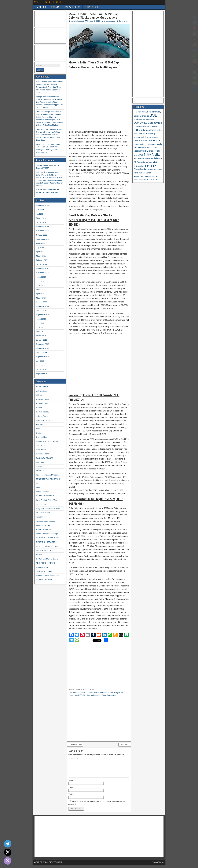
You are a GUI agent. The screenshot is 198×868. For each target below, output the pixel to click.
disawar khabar (42, 165)
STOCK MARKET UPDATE (47, 559)
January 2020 (42, 302)
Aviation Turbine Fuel (45, 420)
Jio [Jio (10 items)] (139, 141)
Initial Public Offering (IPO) (47, 500)
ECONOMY (41, 462)
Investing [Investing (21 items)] (150, 133)
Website (72, 797)
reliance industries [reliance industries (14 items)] (145, 158)
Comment (73, 759)
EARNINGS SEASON (45, 458)
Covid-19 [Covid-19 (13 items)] (137, 126)
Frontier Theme (158, 866)
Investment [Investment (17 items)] (139, 137)
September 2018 (43, 357)
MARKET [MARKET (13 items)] (145, 141)
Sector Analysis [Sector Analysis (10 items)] (139, 166)
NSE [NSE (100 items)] (156, 154)
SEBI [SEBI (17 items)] (155, 162)
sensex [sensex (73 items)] (151, 165)
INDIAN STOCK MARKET (46, 496)
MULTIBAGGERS (43, 513)
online (39, 172)
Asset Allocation (42, 399)
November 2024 (43, 206)
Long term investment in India (48, 508)
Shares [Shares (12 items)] (150, 169)
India (38, 487)
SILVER (39, 555)
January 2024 (42, 222)
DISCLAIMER (56, 7)
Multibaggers (96, 695)
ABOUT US (41, 7)
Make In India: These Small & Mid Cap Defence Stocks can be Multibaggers (94, 16)
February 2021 (42, 260)
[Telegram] (8, 844)
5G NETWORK (42, 387)
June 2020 (40, 285)
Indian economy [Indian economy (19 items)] (148, 130)
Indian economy (42, 492)
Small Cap (106, 695)
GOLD (39, 483)
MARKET (79, 695)
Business (40, 433)
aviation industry (43, 412)
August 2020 (41, 277)
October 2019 (42, 311)
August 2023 (41, 243)
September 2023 (43, 239)
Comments (123, 21)
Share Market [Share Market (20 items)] (140, 169)
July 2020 (40, 281)
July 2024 (40, 210)
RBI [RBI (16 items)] (135, 158)
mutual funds (41, 517)
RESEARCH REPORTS (46, 542)
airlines (39, 395)
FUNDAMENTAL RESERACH (48, 479)
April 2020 (40, 294)
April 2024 (40, 214)
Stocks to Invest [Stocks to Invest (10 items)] (139, 180)
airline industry (42, 391)
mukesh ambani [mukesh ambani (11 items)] (140, 144)
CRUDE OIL (41, 445)
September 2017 (43, 374)
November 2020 (43, 273)
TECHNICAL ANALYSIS (46, 563)
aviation (39, 408)
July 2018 (40, 361)
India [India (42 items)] (137, 130)
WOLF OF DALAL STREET (47, 2)
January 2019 (42, 340)
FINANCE (40, 471)
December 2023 (43, 227)
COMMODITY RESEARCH (47, 441)
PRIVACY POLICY (73, 7)
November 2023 (43, 231)
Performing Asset (43, 525)
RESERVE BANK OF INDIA (47, 546)
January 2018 (42, 369)
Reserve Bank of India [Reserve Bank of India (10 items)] (145, 162)
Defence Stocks (80, 693)
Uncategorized (109, 21)
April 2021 (40, 252)
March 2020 (41, 298)
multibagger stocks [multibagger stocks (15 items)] (154, 144)
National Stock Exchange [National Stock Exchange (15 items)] (145, 151)
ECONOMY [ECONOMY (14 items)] (155, 126)
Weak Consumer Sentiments (48, 576)
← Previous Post (75, 745)
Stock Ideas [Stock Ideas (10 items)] (158, 169)
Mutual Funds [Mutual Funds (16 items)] (140, 147)
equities (39, 466)
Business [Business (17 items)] (138, 119)
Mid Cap (86, 695)
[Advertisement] (99, 99)
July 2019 (40, 323)
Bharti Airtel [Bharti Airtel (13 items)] (148, 112)
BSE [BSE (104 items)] (153, 115)
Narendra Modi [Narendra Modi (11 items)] (152, 148)
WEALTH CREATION (45, 580)
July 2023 (40, 248)
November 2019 (43, 306)
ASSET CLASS (42, 403)
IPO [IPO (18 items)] (146, 137)
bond (38, 429)
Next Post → (125, 745)
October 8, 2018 (94, 21)
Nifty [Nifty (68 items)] (148, 154)
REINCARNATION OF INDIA (48, 538)
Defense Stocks (93, 693)
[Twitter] (8, 852)
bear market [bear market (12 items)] (138, 112)
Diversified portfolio (44, 454)
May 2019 (40, 332)
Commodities (41, 437)
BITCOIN (40, 425)
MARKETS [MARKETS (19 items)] (155, 140)
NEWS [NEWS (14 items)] (141, 155)
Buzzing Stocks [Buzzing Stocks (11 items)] (148, 119)
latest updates (42, 504)
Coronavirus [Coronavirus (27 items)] (155, 123)
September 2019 (43, 315)
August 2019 (41, 319)
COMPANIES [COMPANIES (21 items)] (141, 123)
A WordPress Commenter (46, 190)
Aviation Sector (42, 416)
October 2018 (42, 353)
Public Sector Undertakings (47, 534)
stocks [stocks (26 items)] (155, 176)
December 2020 (43, 269)
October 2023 (42, 235)
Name (72, 784)
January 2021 (42, 264)
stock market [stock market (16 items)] (139, 173)
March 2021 (41, 256)
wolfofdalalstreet (77, 21)
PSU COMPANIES (44, 529)
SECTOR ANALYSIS (44, 550)
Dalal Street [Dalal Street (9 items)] (145, 127)
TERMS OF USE (91, 7)
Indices (110, 693)
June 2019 (40, 327)
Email (71, 791)
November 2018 (43, 348)
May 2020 (40, 290)
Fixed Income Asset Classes (47, 475)
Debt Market (41, 450)
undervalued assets (44, 571)
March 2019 (41, 336)
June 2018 (40, 365)
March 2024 (41, 218)
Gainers (104, 693)
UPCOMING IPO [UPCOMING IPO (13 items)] (152, 180)
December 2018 (43, 344)
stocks (114, 695)
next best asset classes (45, 521)
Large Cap (118, 693)
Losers (71, 695)
